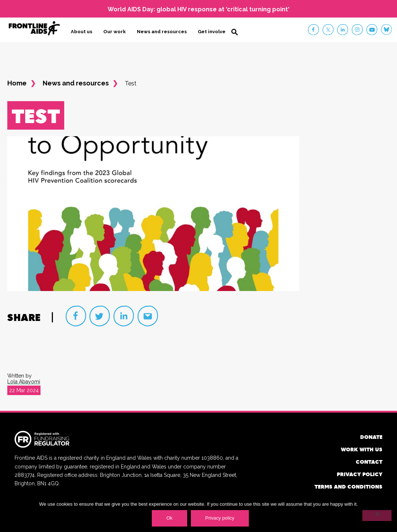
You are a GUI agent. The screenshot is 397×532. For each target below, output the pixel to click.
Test (131, 83)
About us (82, 32)
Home (17, 83)
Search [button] (235, 32)
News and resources (162, 32)
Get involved (213, 32)
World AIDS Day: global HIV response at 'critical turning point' (198, 9)
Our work (115, 32)
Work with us (362, 449)
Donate (371, 437)
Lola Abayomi (24, 382)
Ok (169, 518)
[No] (377, 516)
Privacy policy (360, 474)
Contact (369, 462)
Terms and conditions (348, 487)
